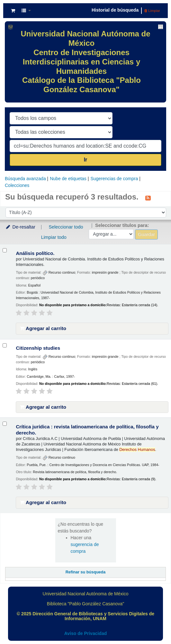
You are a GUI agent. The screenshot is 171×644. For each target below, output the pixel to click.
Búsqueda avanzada (25, 179)
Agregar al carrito (43, 328)
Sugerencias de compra (114, 179)
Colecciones (17, 185)
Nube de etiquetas (68, 179)
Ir (86, 160)
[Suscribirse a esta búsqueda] (148, 198)
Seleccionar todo (66, 227)
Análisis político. (35, 253)
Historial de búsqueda (115, 10)
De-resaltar (20, 227)
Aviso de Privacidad (86, 633)
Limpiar (152, 11)
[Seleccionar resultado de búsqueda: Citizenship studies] (5, 345)
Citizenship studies (38, 348)
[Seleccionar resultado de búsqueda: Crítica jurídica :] (5, 424)
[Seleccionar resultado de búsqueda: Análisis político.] (5, 250)
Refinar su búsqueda (86, 572)
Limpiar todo (54, 237)
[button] (13, 11)
